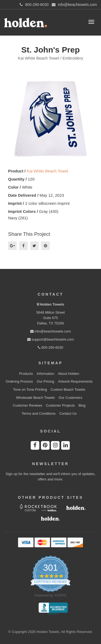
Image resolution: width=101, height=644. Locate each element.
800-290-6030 (50, 347)
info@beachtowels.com (50, 331)
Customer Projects (60, 405)
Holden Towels (52, 304)
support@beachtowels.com (51, 339)
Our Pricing (45, 381)
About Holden (69, 374)
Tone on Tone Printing (30, 389)
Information (45, 374)
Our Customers (71, 398)
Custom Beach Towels (68, 389)
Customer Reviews (28, 405)
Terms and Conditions (39, 413)
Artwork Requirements (75, 381)
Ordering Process (19, 381)
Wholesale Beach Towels (35, 398)
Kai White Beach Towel (47, 171)
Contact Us (68, 413)
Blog (82, 405)
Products (26, 374)
